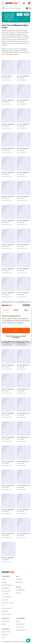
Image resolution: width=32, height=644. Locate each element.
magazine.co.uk (20, 627)
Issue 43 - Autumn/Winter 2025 (8, 100)
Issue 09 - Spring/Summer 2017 (8, 510)
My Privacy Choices (7, 614)
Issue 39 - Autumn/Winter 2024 (8, 148)
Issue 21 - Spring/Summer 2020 (8, 365)
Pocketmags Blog (6, 591)
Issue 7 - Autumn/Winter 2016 (8, 534)
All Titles (4, 579)
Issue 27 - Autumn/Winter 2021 (8, 293)
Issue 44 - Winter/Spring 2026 (24, 76)
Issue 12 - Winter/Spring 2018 (24, 461)
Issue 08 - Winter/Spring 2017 (24, 510)
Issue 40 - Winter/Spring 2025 (24, 124)
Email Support (19, 582)
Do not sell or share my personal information (16, 337)
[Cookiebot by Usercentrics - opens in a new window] (23, 305)
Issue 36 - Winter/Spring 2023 (24, 172)
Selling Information (6, 632)
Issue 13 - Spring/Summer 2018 (8, 461)
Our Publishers (5, 594)
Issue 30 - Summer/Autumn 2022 (24, 245)
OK (16, 330)
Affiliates (4, 624)
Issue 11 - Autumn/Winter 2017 (8, 485)
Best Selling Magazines (7, 585)
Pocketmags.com (20, 624)
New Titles (4, 582)
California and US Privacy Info (8, 604)
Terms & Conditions (6, 608)
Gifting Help (19, 593)
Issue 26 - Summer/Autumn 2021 (24, 293)
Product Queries (6, 621)
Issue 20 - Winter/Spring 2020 (24, 365)
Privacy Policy (5, 600)
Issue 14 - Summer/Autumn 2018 (24, 437)
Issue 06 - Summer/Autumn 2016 (24, 534)
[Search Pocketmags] (3, 8)
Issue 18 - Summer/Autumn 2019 (24, 389)
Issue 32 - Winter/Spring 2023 (24, 221)
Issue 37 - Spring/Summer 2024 (8, 172)
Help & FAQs (19, 579)
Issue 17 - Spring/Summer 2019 (8, 413)
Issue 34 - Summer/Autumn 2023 (24, 196)
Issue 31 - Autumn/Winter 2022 (8, 245)
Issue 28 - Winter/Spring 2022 (24, 269)
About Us (18, 621)
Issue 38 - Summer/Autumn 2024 (24, 148)
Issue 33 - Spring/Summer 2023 (8, 221)
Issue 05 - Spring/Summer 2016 (8, 558)
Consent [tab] (6, 310)
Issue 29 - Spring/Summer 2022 (8, 269)
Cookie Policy (5, 611)
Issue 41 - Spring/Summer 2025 (8, 124)
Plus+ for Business (6, 597)
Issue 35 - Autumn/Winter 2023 (8, 196)
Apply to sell (5, 635)
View (3, 80)
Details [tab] (16, 310)
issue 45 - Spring (7, 76)
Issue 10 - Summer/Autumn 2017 (24, 485)
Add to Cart (8, 80)
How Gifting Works (21, 590)
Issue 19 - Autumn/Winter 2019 (8, 389)
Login (3, 638)
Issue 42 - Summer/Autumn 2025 (24, 100)
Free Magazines (6, 588)
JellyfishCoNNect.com (21, 630)
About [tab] (26, 310)
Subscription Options (12, 54)
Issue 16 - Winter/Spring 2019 (24, 413)
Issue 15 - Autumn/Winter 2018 (8, 437)
